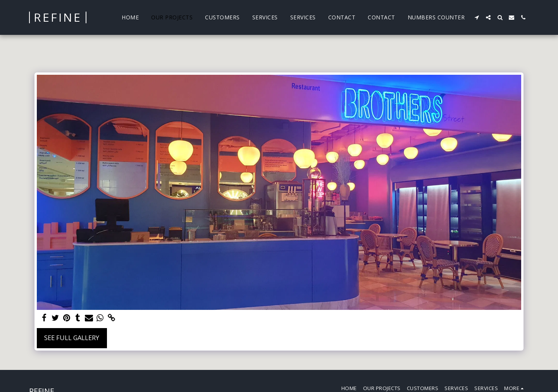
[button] (477, 17)
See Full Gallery (72, 338)
